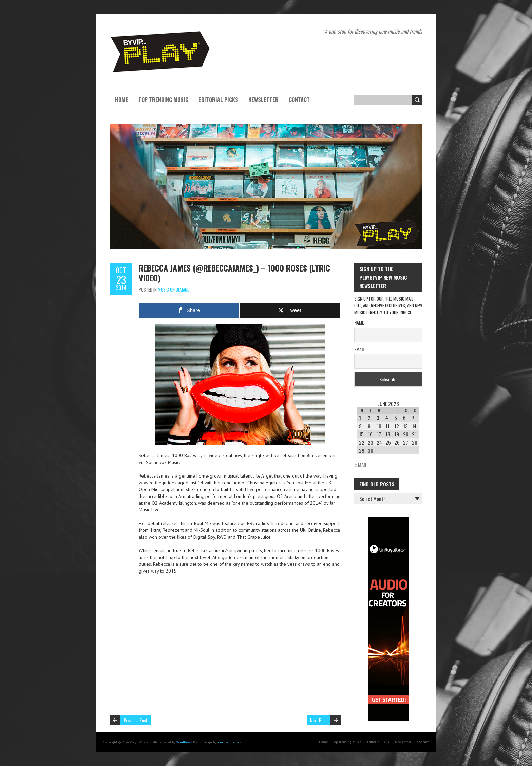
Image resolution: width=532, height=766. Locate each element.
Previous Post (136, 720)
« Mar (360, 465)
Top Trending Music (163, 100)
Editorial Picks (218, 100)
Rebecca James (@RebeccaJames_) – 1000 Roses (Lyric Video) (234, 273)
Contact (299, 100)
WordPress (184, 742)
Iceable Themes (229, 742)
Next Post (319, 720)
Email (359, 349)
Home (122, 100)
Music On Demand (174, 289)
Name (359, 323)
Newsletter (263, 100)
